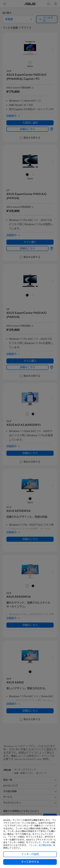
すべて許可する (30, 862)
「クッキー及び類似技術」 (41, 845)
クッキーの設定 (30, 854)
